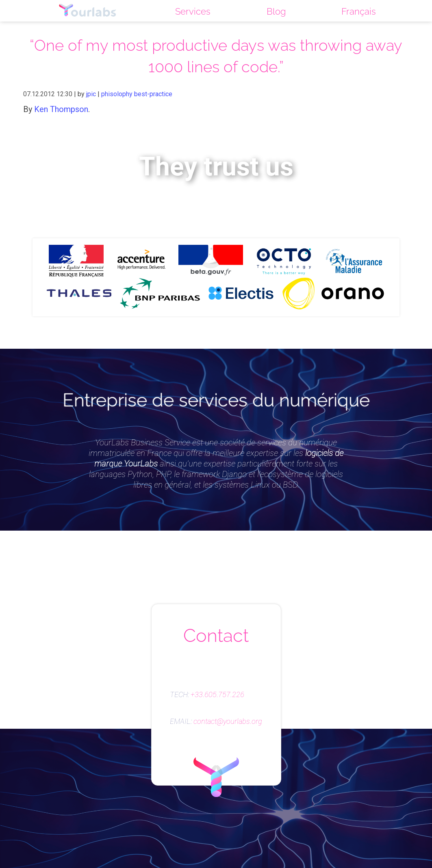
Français (359, 11)
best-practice (153, 94)
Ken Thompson (61, 109)
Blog (276, 11)
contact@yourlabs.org (228, 721)
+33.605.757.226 (217, 695)
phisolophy (117, 94)
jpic (91, 94)
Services (193, 11)
